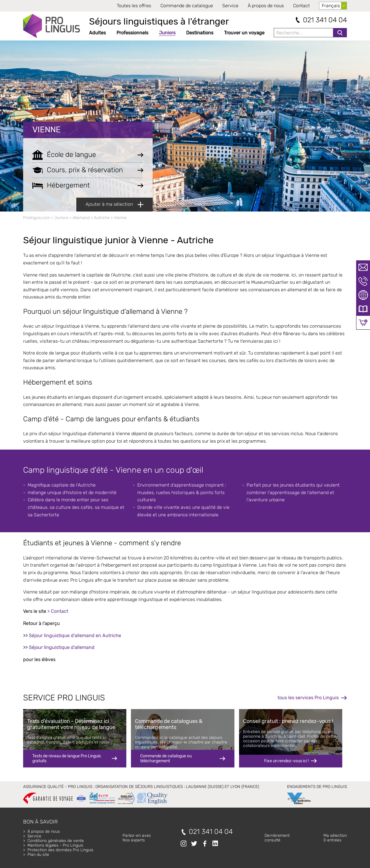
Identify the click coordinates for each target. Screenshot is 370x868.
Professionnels (132, 33)
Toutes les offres (134, 6)
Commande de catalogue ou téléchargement (166, 758)
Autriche (102, 218)
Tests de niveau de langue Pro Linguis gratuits (67, 758)
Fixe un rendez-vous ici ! (286, 761)
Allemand (81, 218)
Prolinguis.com (37, 218)
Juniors (167, 33)
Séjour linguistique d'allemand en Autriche (75, 636)
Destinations (200, 33)
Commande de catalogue (187, 6)
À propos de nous (266, 6)
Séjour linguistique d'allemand (62, 647)
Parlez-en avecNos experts (137, 838)
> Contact (58, 611)
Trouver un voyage (244, 33)
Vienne (47, 130)
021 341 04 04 (325, 20)
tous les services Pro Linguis (308, 698)
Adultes (97, 33)
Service (230, 6)
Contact (301, 6)
